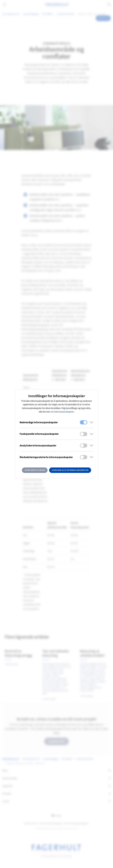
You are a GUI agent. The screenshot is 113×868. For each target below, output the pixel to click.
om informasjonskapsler (62, 412)
